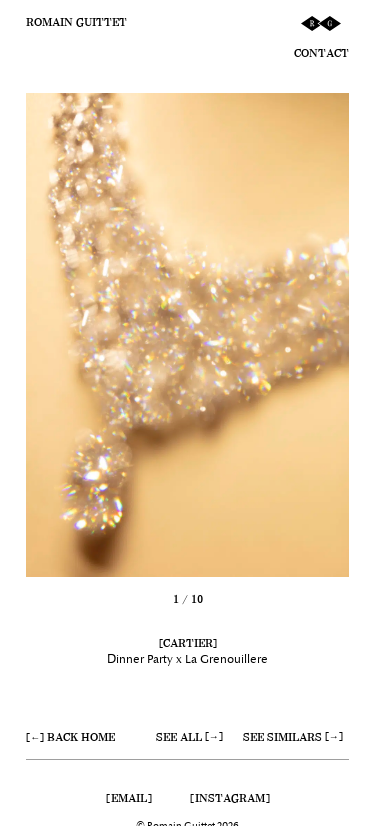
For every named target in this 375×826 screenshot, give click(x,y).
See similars (282, 737)
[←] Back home (70, 737)
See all (179, 737)
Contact (321, 53)
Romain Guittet (76, 22)
